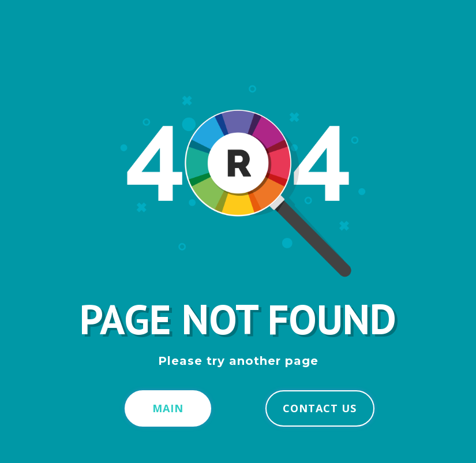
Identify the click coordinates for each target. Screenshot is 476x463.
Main (168, 408)
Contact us (320, 408)
